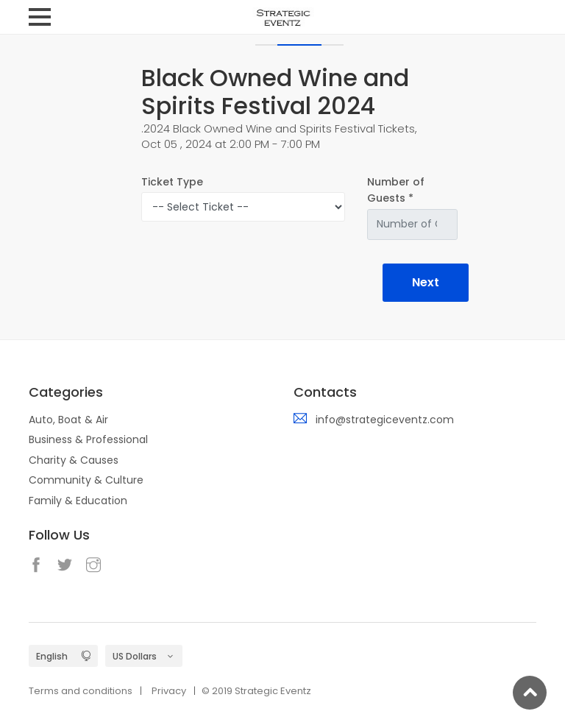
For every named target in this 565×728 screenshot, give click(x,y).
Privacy (169, 691)
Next (426, 282)
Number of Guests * (396, 190)
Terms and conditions (81, 691)
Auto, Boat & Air (68, 420)
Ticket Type (172, 182)
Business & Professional (88, 439)
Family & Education (78, 501)
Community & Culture (86, 480)
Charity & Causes (74, 460)
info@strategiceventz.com (385, 420)
